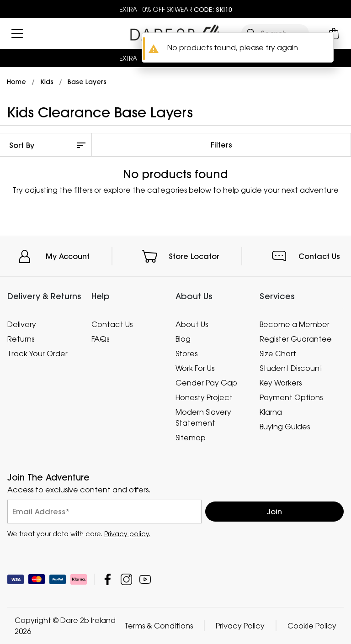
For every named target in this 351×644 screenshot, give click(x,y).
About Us (192, 324)
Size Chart (278, 354)
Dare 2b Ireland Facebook (108, 579)
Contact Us (319, 256)
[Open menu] (17, 34)
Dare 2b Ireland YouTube (145, 579)
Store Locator (194, 256)
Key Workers (281, 383)
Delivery (22, 324)
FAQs (100, 339)
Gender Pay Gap (206, 383)
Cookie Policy (312, 626)
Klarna (271, 412)
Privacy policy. (127, 534)
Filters (221, 145)
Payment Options (291, 397)
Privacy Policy (240, 626)
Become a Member (295, 324)
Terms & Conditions (159, 626)
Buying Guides (285, 427)
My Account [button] (68, 256)
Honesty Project (204, 397)
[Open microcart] (334, 34)
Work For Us (195, 368)
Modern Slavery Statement (203, 417)
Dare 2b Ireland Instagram (126, 579)
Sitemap (191, 438)
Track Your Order (37, 354)
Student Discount (291, 368)
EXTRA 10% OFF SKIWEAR (176, 9)
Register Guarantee (296, 339)
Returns (21, 339)
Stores (186, 354)
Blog (183, 339)
